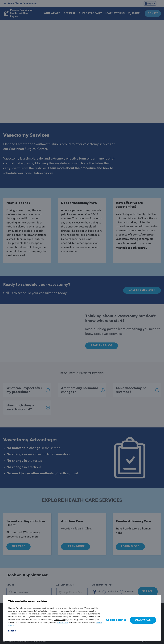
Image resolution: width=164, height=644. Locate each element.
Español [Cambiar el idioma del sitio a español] (12, 631)
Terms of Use (62, 623)
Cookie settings (116, 620)
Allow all (143, 620)
